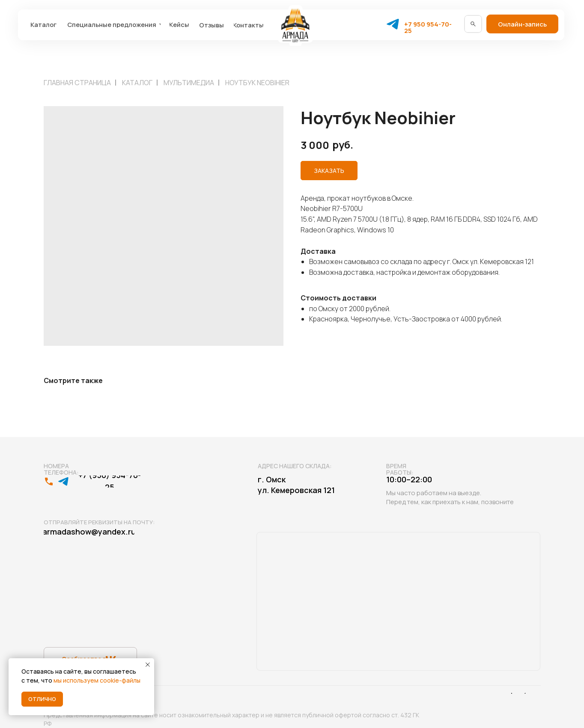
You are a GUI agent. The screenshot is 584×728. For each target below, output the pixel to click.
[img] (473, 24)
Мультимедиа (189, 83)
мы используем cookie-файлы (97, 680)
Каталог (137, 83)
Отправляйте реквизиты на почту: (99, 522)
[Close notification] (148, 665)
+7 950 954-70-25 (428, 27)
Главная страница (77, 83)
